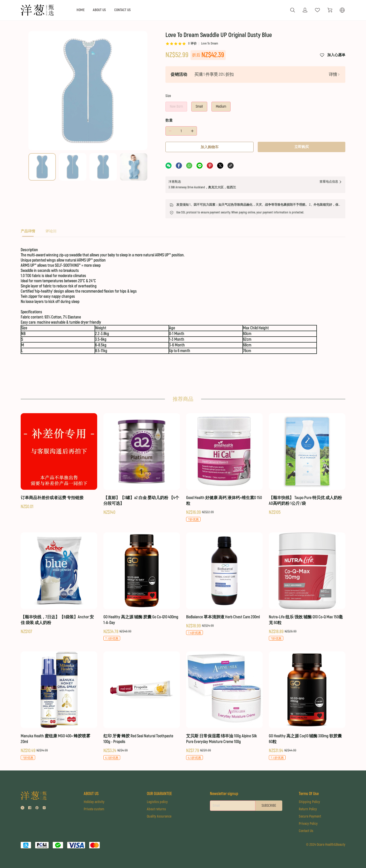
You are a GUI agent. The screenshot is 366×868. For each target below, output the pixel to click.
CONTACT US (123, 10)
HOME (81, 10)
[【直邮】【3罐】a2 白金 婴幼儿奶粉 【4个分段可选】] (142, 464)
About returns (156, 809)
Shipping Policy (309, 802)
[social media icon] (22, 808)
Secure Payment (310, 816)
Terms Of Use (309, 794)
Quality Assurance (159, 816)
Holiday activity (94, 802)
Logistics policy (157, 802)
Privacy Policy (308, 824)
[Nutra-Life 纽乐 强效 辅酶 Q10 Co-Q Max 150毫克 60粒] (307, 587)
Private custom (94, 809)
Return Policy (308, 809)
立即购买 (302, 147)
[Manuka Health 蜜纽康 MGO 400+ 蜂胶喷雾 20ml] (59, 706)
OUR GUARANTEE (159, 794)
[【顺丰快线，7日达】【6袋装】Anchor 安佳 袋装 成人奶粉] (59, 584)
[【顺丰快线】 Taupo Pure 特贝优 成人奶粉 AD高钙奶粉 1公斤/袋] (307, 464)
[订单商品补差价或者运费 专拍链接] (59, 462)
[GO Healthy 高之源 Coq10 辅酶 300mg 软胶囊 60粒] (307, 706)
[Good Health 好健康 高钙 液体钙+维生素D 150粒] (224, 468)
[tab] (28, 233)
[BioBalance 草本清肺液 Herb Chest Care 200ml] (224, 584)
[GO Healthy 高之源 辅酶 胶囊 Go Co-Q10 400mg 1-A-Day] (142, 587)
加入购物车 (210, 147)
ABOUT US (99, 10)
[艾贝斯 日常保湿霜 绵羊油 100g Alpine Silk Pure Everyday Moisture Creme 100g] (224, 706)
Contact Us (306, 831)
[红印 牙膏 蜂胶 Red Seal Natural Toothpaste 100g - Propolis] (142, 706)
